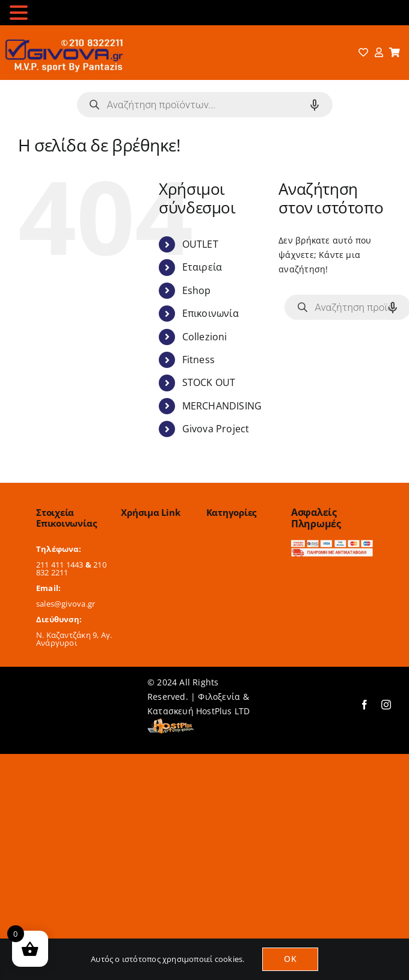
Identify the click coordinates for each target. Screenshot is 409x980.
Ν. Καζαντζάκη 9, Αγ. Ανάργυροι (74, 639)
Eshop (197, 290)
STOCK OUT (209, 382)
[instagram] (386, 705)
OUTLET (200, 244)
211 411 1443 (60, 565)
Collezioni (205, 337)
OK (290, 959)
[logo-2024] (63, 35)
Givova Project (216, 429)
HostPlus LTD (223, 711)
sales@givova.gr (66, 604)
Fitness (198, 360)
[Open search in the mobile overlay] (205, 105)
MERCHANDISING (222, 406)
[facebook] (364, 705)
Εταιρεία (202, 267)
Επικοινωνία (211, 313)
